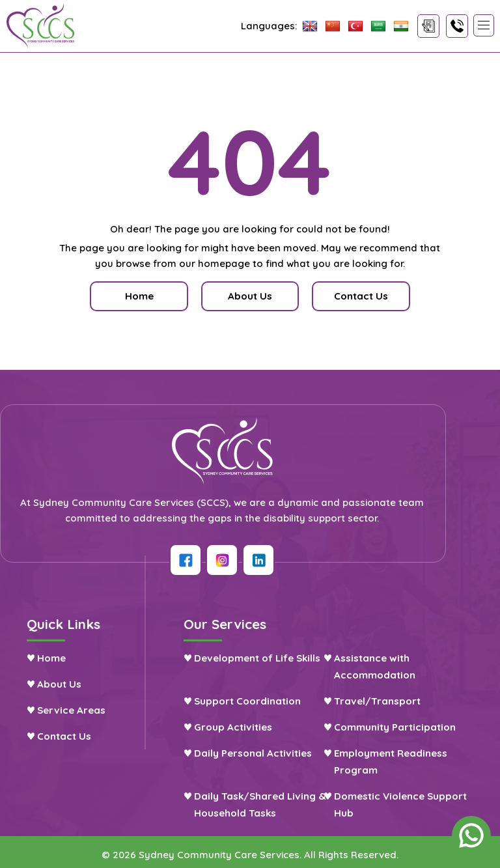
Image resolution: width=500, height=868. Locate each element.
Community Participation (409, 724)
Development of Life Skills (264, 655)
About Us (57, 681)
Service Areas (70, 707)
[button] (484, 25)
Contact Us (62, 734)
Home (143, 296)
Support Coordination (255, 698)
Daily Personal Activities (260, 750)
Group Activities (240, 724)
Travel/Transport (391, 698)
